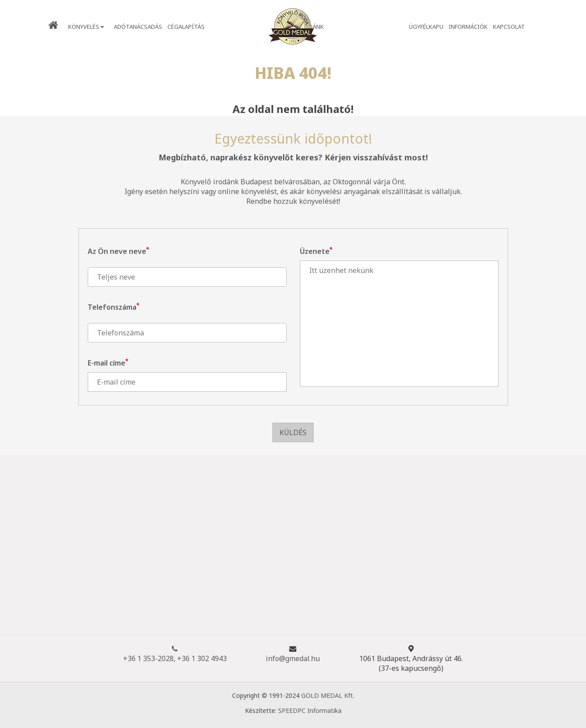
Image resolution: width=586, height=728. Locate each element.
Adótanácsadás (138, 27)
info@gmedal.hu (293, 658)
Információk (468, 27)
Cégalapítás (186, 27)
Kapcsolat (509, 27)
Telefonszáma (113, 307)
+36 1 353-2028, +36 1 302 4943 (175, 654)
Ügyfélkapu (426, 27)
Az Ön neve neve (118, 251)
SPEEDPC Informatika (310, 710)
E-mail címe (108, 363)
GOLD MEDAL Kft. (328, 695)
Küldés (293, 432)
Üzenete (316, 251)
